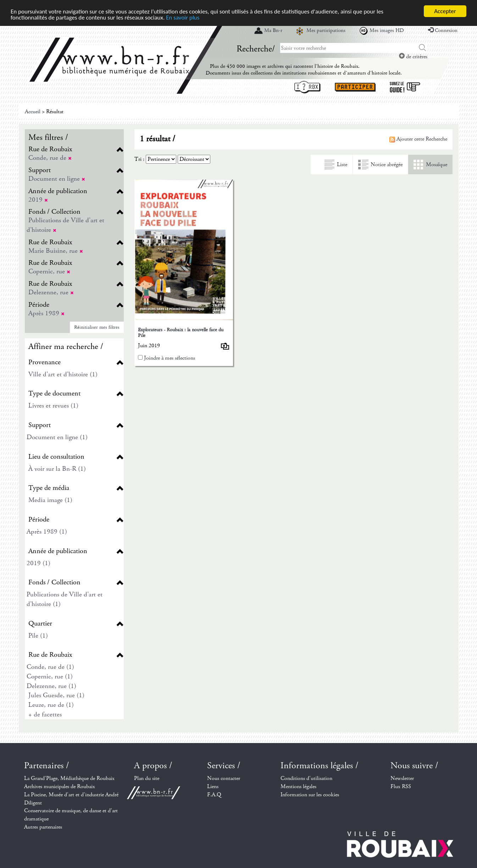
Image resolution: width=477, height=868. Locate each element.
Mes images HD (387, 31)
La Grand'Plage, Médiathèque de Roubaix (69, 778)
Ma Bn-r (273, 31)
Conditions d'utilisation (306, 778)
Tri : (139, 159)
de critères (413, 57)
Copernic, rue (49, 271)
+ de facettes (45, 714)
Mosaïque (437, 165)
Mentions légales (298, 787)
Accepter (445, 11)
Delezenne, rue (51, 292)
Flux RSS (401, 787)
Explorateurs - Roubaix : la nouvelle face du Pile (181, 332)
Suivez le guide (405, 87)
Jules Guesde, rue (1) (56, 695)
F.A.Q (214, 795)
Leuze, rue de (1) (51, 705)
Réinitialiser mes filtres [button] (97, 327)
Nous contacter (224, 778)
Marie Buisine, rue (56, 251)
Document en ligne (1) (57, 437)
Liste (342, 165)
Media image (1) (50, 500)
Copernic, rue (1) (50, 676)
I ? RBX (307, 87)
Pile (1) (38, 636)
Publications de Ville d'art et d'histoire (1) (65, 599)
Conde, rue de (50, 158)
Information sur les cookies (310, 795)
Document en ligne (57, 179)
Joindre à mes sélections (170, 358)
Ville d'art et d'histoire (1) (63, 374)
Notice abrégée (387, 165)
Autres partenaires (43, 827)
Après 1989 (46, 313)
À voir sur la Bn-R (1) (57, 469)
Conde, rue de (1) (50, 667)
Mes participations (326, 31)
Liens (213, 787)
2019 (38, 200)
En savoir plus (183, 18)
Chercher (423, 48)
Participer (355, 87)
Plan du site (147, 778)
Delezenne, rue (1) (51, 686)
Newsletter (402, 778)
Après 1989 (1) (47, 532)
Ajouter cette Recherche (418, 139)
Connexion (443, 31)
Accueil (33, 112)
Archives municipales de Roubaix (60, 787)
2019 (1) (38, 563)
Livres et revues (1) (53, 406)
